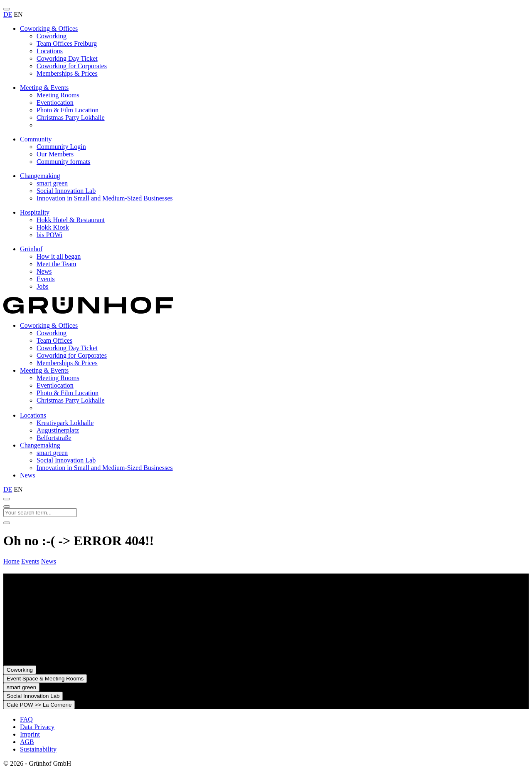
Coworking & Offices (49, 28)
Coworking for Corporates (72, 66)
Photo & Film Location (68, 110)
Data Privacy (37, 727)
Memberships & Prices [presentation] (67, 363)
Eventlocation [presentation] (55, 385)
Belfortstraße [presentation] (54, 438)
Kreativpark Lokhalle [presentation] (65, 423)
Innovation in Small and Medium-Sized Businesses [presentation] (105, 468)
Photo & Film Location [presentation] (68, 393)
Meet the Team (56, 264)
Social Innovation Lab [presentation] (66, 460)
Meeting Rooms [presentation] (58, 378)
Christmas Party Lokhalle (71, 117)
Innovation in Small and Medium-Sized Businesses (105, 198)
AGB (27, 742)
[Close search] (7, 507)
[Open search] (7, 499)
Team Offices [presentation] (54, 340)
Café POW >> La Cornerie (39, 705)
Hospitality (35, 212)
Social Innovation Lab (66, 191)
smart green (52, 183)
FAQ (26, 719)
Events (46, 279)
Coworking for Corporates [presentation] (72, 355)
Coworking (52, 36)
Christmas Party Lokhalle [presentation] (71, 400)
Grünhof (31, 249)
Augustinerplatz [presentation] (58, 430)
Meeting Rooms (58, 95)
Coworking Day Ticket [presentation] (67, 348)
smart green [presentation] (52, 453)
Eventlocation (55, 103)
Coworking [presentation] (52, 333)
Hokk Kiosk (53, 227)
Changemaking (40, 176)
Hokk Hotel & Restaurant (71, 220)
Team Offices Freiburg (67, 43)
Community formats (63, 162)
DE (8, 14)
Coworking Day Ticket (67, 58)
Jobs (42, 286)
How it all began (59, 256)
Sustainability (38, 749)
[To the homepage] (88, 311)
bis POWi (49, 235)
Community (36, 139)
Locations (50, 51)
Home (11, 561)
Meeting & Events (44, 88)
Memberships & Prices (67, 73)
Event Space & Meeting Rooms (45, 679)
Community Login (61, 147)
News (44, 271)
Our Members (55, 154)
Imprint (30, 734)
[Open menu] (7, 9)
